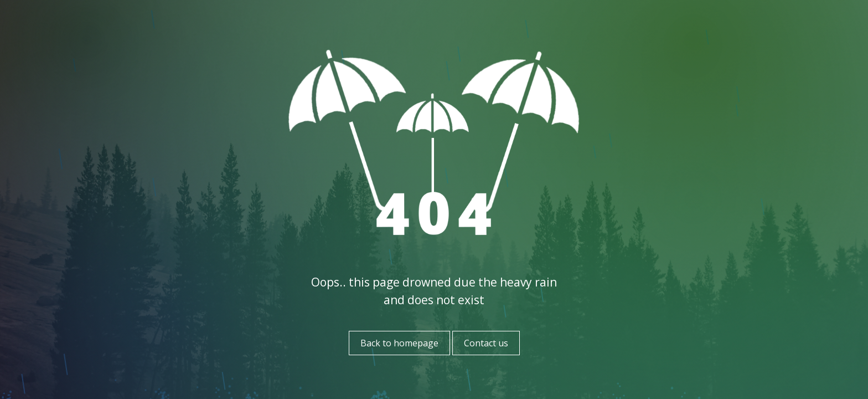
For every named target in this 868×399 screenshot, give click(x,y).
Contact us (486, 343)
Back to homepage (399, 343)
